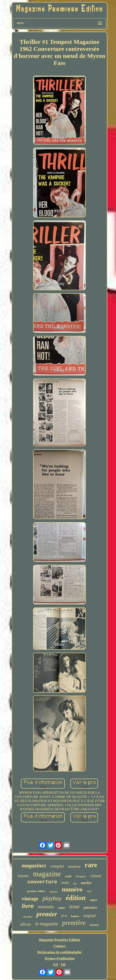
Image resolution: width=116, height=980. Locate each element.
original (89, 916)
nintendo (46, 907)
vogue (62, 908)
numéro (72, 889)
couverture (42, 882)
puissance (90, 907)
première (74, 923)
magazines (34, 866)
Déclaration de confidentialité (59, 952)
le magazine (47, 924)
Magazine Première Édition (59, 940)
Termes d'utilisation (59, 958)
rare (91, 865)
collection (53, 892)
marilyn (86, 883)
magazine (47, 874)
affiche (25, 924)
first (64, 916)
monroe (74, 866)
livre (28, 906)
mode (65, 883)
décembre (28, 917)
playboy (52, 898)
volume (96, 876)
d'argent (81, 876)
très (75, 884)
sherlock (94, 925)
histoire (23, 876)
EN (56, 965)
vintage (30, 899)
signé (89, 891)
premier (47, 914)
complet (57, 866)
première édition (36, 891)
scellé (68, 876)
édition (76, 898)
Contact (59, 946)
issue (74, 906)
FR (63, 965)
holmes (75, 916)
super (94, 900)
